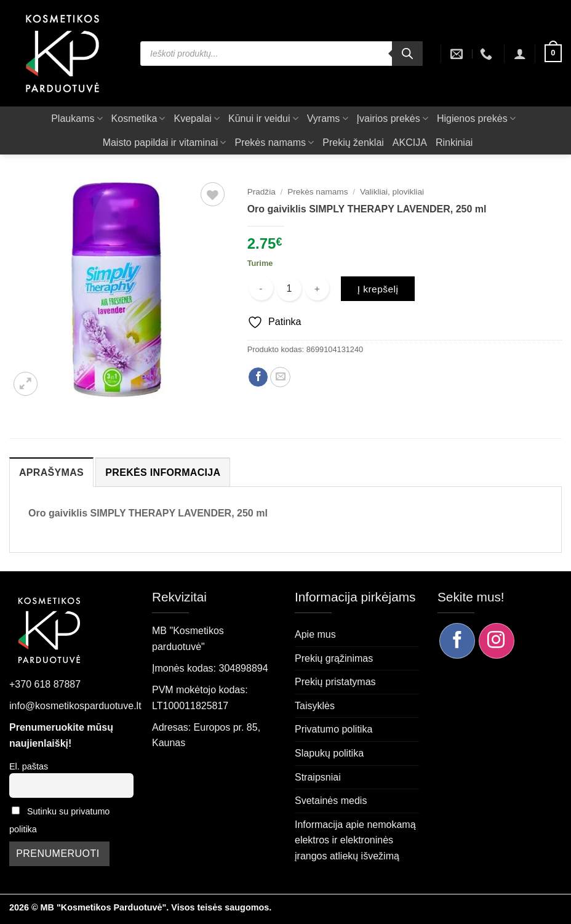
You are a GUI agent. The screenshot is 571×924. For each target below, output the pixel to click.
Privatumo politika (333, 729)
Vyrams (328, 119)
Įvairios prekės (393, 119)
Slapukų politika (329, 753)
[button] (520, 54)
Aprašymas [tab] (51, 472)
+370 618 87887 (45, 684)
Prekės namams (274, 143)
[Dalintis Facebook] (258, 377)
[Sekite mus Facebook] (457, 641)
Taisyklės (315, 706)
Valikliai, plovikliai (392, 192)
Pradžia (262, 192)
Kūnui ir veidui (263, 119)
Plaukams (77, 119)
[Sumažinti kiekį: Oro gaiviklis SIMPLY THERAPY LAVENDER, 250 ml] (261, 288)
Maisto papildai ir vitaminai (165, 143)
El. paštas (29, 766)
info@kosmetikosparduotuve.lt (75, 706)
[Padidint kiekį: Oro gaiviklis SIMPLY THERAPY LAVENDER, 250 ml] (317, 288)
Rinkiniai (454, 143)
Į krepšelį (378, 289)
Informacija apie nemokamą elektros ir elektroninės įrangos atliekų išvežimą (355, 840)
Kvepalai (197, 119)
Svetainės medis (331, 801)
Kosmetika (138, 119)
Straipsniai (318, 777)
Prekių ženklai (353, 143)
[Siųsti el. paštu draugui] (280, 377)
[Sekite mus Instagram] (497, 641)
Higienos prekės (476, 119)
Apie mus (315, 634)
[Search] (407, 54)
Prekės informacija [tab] (163, 472)
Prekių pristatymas (335, 682)
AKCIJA (410, 143)
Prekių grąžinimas (334, 658)
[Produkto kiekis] (289, 289)
